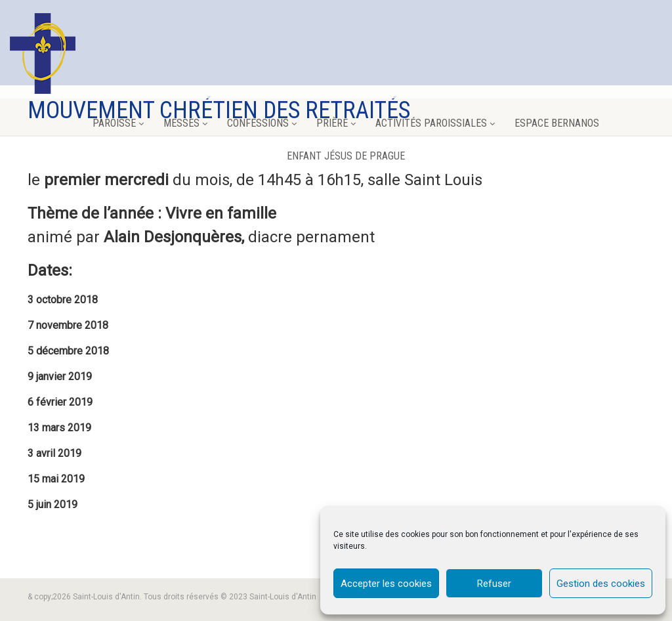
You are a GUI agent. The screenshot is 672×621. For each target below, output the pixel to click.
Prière (336, 123)
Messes (185, 123)
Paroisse (118, 123)
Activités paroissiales (435, 123)
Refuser (494, 584)
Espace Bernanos (557, 123)
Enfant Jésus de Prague (346, 156)
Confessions (262, 123)
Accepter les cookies (386, 584)
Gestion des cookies (601, 584)
